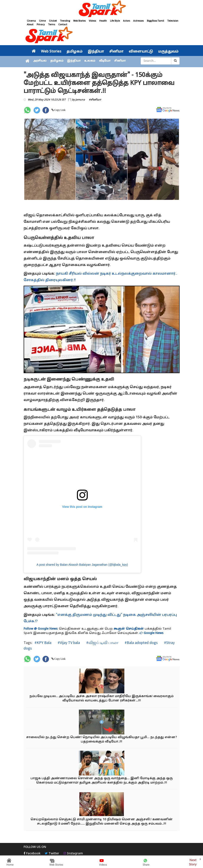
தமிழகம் (75, 52)
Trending (65, 21)
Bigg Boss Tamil (155, 21)
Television (173, 21)
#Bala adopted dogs (141, 643)
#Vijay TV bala (68, 643)
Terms (52, 24)
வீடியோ (105, 61)
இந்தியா (96, 52)
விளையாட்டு (141, 52)
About (30, 24)
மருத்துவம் (168, 52)
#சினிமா (95, 100)
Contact (63, 24)
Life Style (115, 21)
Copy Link (60, 110)
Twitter (52, 854)
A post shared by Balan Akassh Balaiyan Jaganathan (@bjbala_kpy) (82, 565)
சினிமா (116, 52)
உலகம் (90, 61)
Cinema (31, 21)
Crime (42, 21)
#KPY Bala (43, 643)
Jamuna (80, 100)
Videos (92, 21)
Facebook (32, 854)
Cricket (53, 21)
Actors (127, 21)
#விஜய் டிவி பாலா (102, 643)
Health (103, 21)
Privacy (41, 24)
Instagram (73, 854)
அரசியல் (40, 61)
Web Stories (79, 21)
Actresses (138, 21)
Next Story (193, 862)
